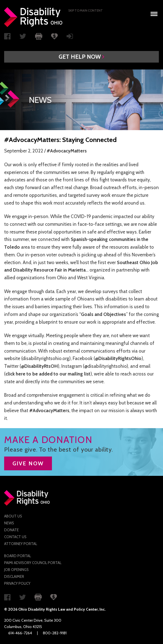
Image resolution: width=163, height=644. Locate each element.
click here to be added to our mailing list (48, 374)
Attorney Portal (21, 544)
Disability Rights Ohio (33, 17)
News (9, 523)
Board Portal (18, 556)
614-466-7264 (20, 633)
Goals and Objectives (103, 314)
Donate (11, 530)
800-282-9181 (55, 633)
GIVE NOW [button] (28, 463)
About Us (13, 516)
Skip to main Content (86, 10)
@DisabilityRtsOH (39, 366)
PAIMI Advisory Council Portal (33, 563)
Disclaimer (14, 576)
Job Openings (16, 570)
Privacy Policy (17, 583)
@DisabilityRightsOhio (118, 358)
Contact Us (15, 537)
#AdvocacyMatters (67, 151)
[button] (81, 57)
